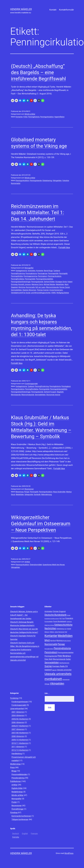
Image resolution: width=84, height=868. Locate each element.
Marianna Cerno (37, 284)
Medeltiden (60, 284)
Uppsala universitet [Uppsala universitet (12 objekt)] (64, 670)
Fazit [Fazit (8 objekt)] (63, 618)
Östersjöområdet (36, 565)
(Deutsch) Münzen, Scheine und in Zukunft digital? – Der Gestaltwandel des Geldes (24, 615)
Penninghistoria (34, 117)
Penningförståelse (18, 279)
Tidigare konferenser (20, 819)
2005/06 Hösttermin (20, 719)
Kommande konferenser (21, 816)
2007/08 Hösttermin (20, 733)
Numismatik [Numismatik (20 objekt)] (51, 644)
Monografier (29, 268)
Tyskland (57, 271)
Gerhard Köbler (49, 282)
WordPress (69, 853)
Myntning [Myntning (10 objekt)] (59, 640)
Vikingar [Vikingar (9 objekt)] (47, 684)
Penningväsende (36, 181)
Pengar (27, 492)
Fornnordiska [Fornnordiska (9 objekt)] (49, 621)
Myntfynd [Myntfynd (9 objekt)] (53, 640)
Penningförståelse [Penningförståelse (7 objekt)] (49, 649)
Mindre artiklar (30, 114)
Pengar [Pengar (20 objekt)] (61, 644)
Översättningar (17, 809)
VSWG (53, 293)
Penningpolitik (53, 273)
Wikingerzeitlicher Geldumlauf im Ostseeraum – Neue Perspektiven (41, 524)
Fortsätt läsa (64, 247)
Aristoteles (32, 271)
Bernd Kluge (48, 271)
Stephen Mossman (29, 290)
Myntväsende (16, 395)
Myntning (22, 287)
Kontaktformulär (66, 10)
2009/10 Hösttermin (20, 740)
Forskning (14, 698)
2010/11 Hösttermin (20, 743)
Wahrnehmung (46, 495)
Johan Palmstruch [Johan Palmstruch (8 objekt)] (59, 632)
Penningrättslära (17, 276)
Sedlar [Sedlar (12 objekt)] (68, 659)
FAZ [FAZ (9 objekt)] (60, 618)
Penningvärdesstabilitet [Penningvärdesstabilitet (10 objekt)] (66, 653)
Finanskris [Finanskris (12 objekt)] (69, 618)
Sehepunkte (29, 495)
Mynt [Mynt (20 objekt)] (47, 640)
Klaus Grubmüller (59, 492)
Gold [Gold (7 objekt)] (65, 629)
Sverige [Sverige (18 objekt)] (48, 666)
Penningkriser (42, 273)
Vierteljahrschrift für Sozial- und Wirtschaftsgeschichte (31, 293)
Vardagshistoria (21, 271)
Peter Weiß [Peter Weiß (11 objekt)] (48, 659)
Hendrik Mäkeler (21, 9)
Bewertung (19, 492)
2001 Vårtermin (18, 712)
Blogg (14, 771)
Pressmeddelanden (19, 774)
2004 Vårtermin (18, 715)
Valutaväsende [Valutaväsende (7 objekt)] (66, 680)
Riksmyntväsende (52, 287)
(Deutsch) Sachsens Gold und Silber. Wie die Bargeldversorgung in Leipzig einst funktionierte (25, 646)
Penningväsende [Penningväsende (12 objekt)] (51, 656)
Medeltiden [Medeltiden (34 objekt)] (65, 636)
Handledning (17, 754)
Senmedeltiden (16, 290)
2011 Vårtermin (18, 747)
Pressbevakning (18, 778)
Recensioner (29, 489)
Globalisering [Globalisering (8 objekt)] (60, 629)
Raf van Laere (40, 287)
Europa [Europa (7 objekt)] (69, 615)
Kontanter (19, 117)
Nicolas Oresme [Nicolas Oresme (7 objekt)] (67, 641)
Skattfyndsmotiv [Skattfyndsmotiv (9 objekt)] (64, 663)
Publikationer (16, 781)
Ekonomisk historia (53, 395)
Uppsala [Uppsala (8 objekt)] (54, 670)
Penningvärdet (30, 279)
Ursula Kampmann (56, 290)
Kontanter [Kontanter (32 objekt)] (51, 636)
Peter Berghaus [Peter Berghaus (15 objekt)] (64, 656)
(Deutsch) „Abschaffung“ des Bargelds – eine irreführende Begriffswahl (38, 72)
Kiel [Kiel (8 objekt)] (66, 632)
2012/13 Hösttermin (20, 750)
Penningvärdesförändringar (21, 282)
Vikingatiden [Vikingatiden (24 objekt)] (57, 684)
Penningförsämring (18, 273)
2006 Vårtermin (18, 722)
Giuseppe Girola (61, 282)
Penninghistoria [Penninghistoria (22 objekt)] (62, 648)
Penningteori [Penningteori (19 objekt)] (51, 652)
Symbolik (37, 495)
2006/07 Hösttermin (20, 726)
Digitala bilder (17, 788)
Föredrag (14, 813)
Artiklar (27, 562)
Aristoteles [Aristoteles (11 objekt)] (48, 611)
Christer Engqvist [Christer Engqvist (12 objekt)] (59, 611)
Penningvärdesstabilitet (44, 279)
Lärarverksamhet (17, 709)
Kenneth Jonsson (25, 284)
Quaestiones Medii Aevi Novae (54, 565)
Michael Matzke (49, 284)
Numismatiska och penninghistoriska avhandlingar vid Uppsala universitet (24, 657)
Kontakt (53, 10)
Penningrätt (63, 273)
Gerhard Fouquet (50, 392)
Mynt (67, 284)
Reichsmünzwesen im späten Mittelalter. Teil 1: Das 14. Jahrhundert (37, 213)
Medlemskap (15, 764)
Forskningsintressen (20, 702)
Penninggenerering (30, 276)
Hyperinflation (59, 117)
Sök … (47, 693)
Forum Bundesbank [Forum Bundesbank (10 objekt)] (60, 621)
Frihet (25, 117)
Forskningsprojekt (31, 384)
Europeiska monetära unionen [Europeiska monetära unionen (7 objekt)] (52, 619)
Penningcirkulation (47, 117)
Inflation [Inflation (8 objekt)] (52, 632)
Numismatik (30, 287)
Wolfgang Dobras (63, 293)
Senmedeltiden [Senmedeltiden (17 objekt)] (52, 663)
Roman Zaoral (65, 287)
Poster (14, 802)
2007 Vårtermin (18, 729)
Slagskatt (14, 287)
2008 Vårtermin (18, 736)
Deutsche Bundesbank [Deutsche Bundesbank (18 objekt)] (56, 615)
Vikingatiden (57, 181)
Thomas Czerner (43, 290)
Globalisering (47, 181)
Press (12, 767)
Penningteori (43, 276)
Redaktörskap (17, 792)
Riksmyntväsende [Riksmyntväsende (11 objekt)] (59, 659)
